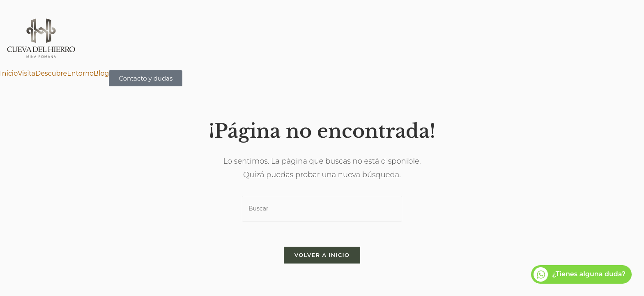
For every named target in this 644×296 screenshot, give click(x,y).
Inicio (9, 74)
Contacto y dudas (146, 78)
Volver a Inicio (322, 255)
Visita (26, 74)
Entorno (80, 74)
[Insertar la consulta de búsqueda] (322, 209)
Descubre (51, 74)
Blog (101, 74)
